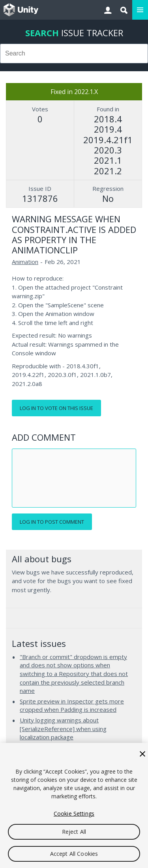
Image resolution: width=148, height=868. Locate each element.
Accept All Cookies (74, 854)
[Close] (142, 754)
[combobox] (74, 54)
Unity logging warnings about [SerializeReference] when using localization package (63, 729)
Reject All (74, 832)
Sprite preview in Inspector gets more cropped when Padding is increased (72, 705)
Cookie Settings (74, 814)
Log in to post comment (52, 522)
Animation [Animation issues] (25, 262)
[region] (74, 805)
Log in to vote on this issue (56, 408)
